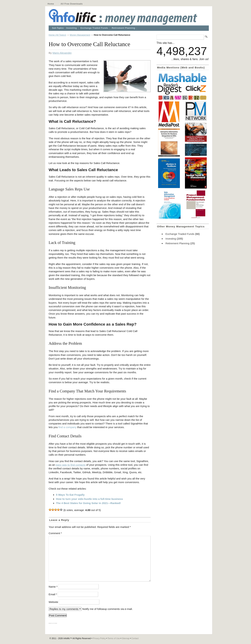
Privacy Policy (99, 638)
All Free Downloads (72, 4)
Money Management (80, 35)
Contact (135, 638)
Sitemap (126, 638)
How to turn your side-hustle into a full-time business (89, 499)
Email (53, 594)
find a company (68, 427)
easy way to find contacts (71, 465)
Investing (72, 28)
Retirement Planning (123, 28)
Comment (55, 533)
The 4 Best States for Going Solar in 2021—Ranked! (88, 503)
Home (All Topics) (57, 35)
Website (53, 602)
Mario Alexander (62, 53)
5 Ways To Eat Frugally (70, 495)
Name (53, 587)
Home (51, 4)
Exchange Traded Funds (94, 28)
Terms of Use (114, 638)
